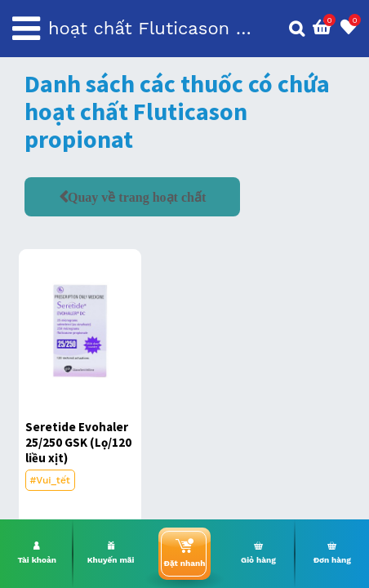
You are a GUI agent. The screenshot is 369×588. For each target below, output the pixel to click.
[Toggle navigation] (26, 29)
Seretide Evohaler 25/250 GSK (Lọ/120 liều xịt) (78, 442)
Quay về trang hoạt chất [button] (137, 197)
